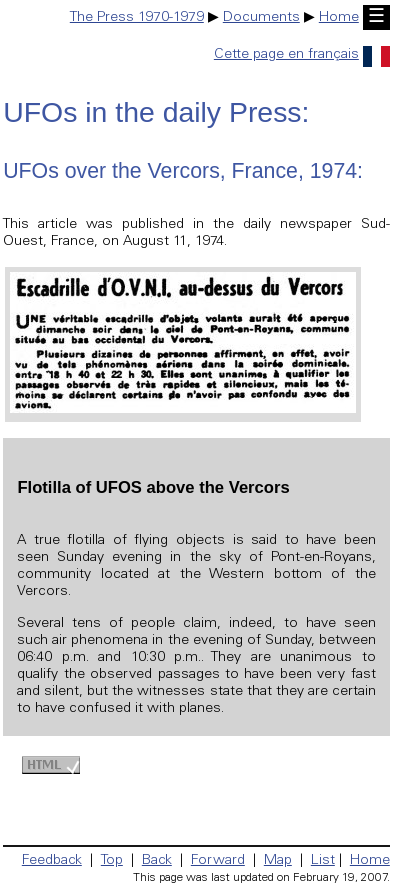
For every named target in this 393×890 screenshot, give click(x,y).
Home (339, 18)
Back (157, 861)
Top (112, 861)
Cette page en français (302, 55)
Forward (218, 861)
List (323, 861)
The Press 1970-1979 (137, 18)
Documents (261, 18)
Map (278, 861)
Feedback (52, 861)
